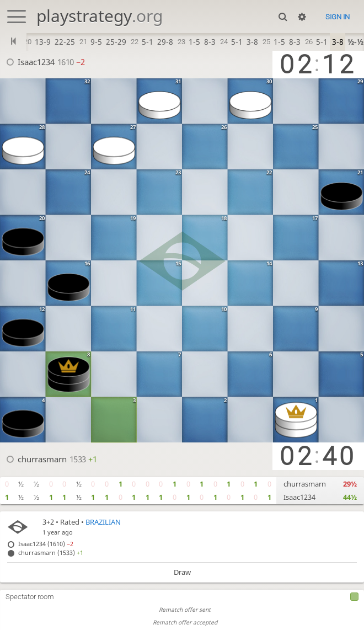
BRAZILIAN (103, 522)
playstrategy (100, 16)
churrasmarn (42, 459)
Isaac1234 (36, 62)
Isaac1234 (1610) (46, 544)
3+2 (48, 522)
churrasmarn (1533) (51, 552)
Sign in (338, 17)
